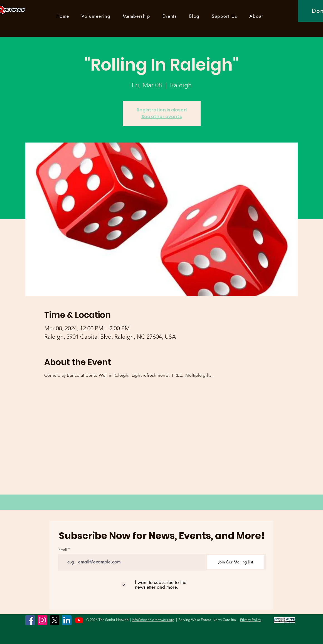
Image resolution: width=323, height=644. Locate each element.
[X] (55, 620)
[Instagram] (42, 620)
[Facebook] (30, 620)
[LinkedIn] (67, 620)
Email (63, 550)
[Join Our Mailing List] (236, 562)
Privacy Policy (251, 620)
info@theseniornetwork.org (153, 620)
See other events (162, 117)
